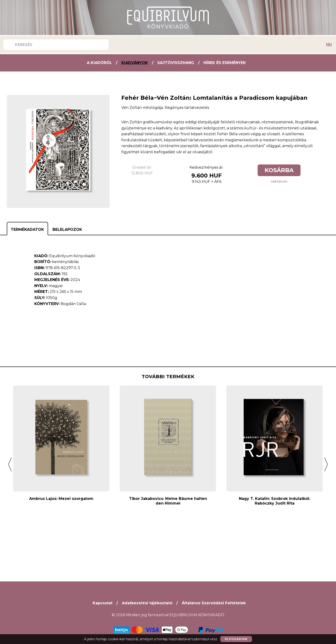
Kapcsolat (103, 603)
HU (329, 44)
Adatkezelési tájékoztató (147, 603)
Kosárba (279, 170)
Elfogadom (236, 639)
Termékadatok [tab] (27, 229)
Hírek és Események (225, 63)
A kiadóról (99, 63)
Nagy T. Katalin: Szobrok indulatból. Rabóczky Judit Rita (275, 501)
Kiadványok (135, 63)
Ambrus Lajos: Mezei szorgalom (61, 499)
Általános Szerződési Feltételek (214, 603)
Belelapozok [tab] (67, 229)
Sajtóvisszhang (176, 63)
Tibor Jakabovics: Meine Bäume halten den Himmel (168, 501)
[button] (10, 464)
